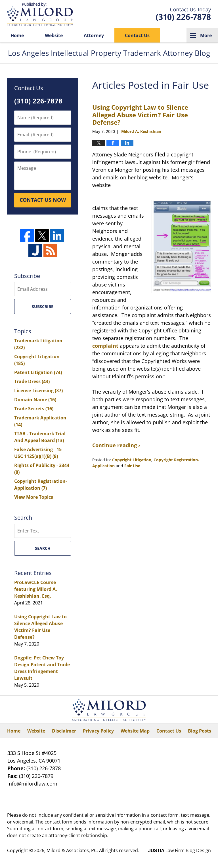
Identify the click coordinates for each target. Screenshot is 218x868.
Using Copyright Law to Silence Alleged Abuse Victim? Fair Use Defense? (140, 115)
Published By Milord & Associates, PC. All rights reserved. (183, 14)
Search (43, 548)
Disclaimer (64, 731)
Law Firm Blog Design (180, 850)
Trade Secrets (34, 409)
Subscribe (43, 306)
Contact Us (137, 35)
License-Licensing (38, 391)
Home (17, 35)
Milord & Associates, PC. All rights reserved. (93, 850)
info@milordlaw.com (32, 784)
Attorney (94, 35)
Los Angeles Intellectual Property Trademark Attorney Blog (40, 14)
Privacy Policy (98, 731)
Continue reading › (116, 445)
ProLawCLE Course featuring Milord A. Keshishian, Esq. (36, 589)
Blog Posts (200, 731)
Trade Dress (32, 381)
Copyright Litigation (132, 460)
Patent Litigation (38, 372)
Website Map (135, 731)
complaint (105, 346)
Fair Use (132, 466)
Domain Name (35, 400)
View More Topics (34, 497)
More (206, 35)
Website (54, 35)
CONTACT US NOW (43, 200)
